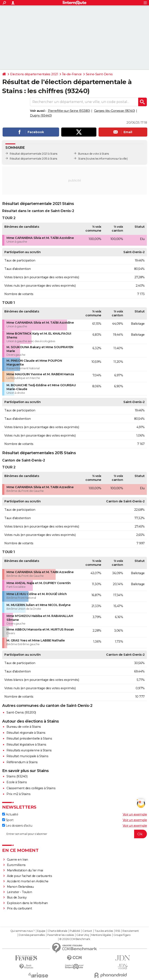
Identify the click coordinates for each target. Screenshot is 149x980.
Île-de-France (72, 74)
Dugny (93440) (41, 115)
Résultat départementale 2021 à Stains (34, 154)
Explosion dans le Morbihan (27, 903)
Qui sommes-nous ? (23, 931)
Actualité (10, 814)
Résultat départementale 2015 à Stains (33, 159)
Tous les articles (104, 931)
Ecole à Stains (17, 782)
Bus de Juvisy (17, 897)
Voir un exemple (135, 814)
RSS (118, 931)
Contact (87, 931)
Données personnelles (32, 935)
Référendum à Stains (22, 762)
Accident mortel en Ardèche (28, 881)
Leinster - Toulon (20, 892)
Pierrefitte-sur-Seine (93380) (69, 111)
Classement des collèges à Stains (31, 788)
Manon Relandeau (20, 887)
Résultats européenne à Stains (29, 750)
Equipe (41, 931)
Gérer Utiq (82, 935)
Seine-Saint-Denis (99, 74)
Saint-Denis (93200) (21, 712)
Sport (8, 820)
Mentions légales (101, 935)
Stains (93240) (17, 776)
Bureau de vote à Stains (24, 727)
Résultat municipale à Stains (27, 756)
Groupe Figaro (122, 935)
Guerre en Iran (17, 860)
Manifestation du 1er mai (25, 870)
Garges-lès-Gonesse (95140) (114, 111)
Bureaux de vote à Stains (93, 154)
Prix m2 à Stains (18, 794)
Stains (82, 159)
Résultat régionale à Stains (26, 733)
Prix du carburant (20, 908)
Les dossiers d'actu (17, 826)
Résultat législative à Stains (26, 745)
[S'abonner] (74, 834)
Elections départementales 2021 (34, 74)
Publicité (75, 931)
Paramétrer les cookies (61, 935)
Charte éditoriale (57, 931)
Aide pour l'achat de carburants (30, 876)
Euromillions (16, 865)
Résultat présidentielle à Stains (29, 738)
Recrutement (131, 931)
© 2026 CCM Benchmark (75, 939)
